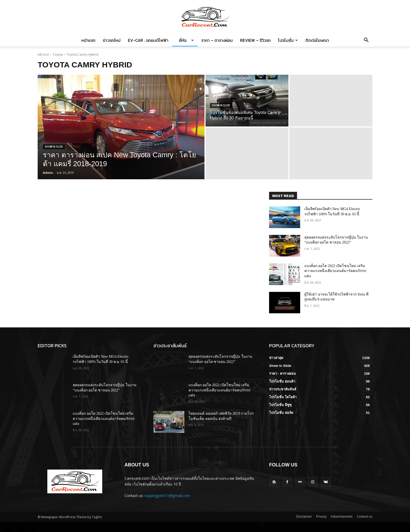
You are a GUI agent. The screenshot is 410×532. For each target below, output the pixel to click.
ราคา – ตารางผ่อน (217, 40)
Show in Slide (54, 147)
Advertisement (342, 516)
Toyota (58, 54)
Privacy (321, 516)
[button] (366, 41)
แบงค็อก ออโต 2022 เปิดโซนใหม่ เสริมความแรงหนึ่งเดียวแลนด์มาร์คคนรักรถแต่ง (335, 271)
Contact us (365, 516)
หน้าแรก (88, 40)
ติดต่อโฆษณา (317, 40)
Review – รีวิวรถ (255, 40)
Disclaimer (304, 516)
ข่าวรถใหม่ (112, 40)
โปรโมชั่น (288, 40)
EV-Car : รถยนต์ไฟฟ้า (148, 40)
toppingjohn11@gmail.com (167, 496)
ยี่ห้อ (185, 40)
